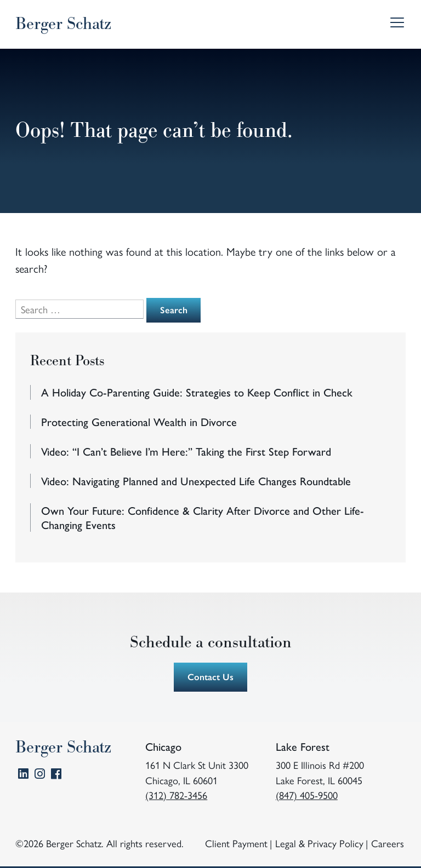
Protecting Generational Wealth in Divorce (139, 422)
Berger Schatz (63, 24)
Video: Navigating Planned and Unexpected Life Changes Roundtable (196, 481)
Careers (388, 843)
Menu (396, 24)
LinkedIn (23, 776)
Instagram (40, 776)
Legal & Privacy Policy (319, 843)
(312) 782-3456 (176, 795)
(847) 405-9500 (307, 795)
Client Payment (236, 843)
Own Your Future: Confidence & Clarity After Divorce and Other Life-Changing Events (203, 518)
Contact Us (210, 676)
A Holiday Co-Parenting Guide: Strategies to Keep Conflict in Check (197, 392)
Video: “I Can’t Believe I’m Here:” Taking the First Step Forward (186, 451)
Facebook (56, 776)
